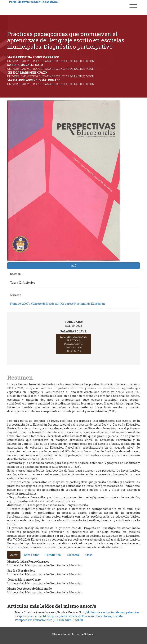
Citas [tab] (89, 555)
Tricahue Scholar (83, 634)
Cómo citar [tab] (32, 555)
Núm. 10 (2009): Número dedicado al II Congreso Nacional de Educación (58, 304)
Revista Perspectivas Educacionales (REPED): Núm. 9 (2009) (69, 618)
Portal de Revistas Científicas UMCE (34, 2)
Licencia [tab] (73, 555)
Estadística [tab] (53, 555)
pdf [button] (73, 265)
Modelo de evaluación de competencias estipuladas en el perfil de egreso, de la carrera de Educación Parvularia (77, 614)
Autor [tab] (14, 555)
